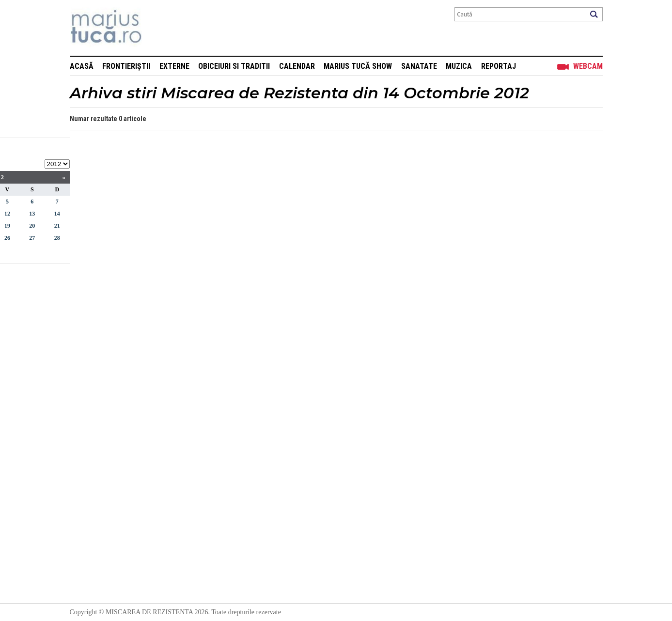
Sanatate (419, 66)
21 (57, 226)
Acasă (82, 66)
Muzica (459, 66)
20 (32, 226)
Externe (174, 66)
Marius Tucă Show (358, 66)
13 (32, 214)
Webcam (588, 66)
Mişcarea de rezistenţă (158, 28)
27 (32, 238)
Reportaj (499, 66)
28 (57, 238)
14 (57, 214)
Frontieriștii (126, 66)
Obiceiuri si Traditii (234, 66)
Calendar (297, 66)
